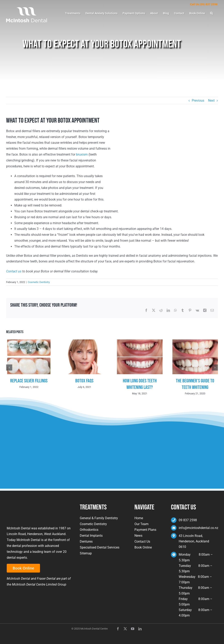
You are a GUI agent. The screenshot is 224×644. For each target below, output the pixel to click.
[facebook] (118, 629)
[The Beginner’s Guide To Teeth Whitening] (195, 341)
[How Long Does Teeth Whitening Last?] (140, 341)
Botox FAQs (84, 381)
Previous (198, 100)
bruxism (82, 154)
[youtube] (133, 629)
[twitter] (125, 629)
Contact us (14, 271)
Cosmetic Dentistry (39, 282)
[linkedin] (140, 629)
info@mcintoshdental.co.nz (198, 528)
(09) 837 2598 (208, 4)
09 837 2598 (188, 520)
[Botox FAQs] (84, 341)
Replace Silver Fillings (29, 381)
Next (211, 100)
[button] (211, 13)
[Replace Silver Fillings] (29, 341)
